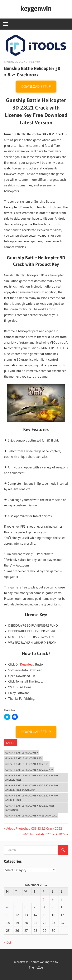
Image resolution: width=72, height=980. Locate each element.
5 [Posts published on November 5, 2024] (16, 907)
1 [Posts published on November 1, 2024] (44, 899)
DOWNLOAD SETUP (36, 87)
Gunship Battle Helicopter (22, 753)
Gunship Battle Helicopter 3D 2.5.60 (27, 764)
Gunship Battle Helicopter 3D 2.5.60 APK (29, 770)
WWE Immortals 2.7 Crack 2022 (44, 834)
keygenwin (36, 8)
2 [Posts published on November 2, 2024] (53, 899)
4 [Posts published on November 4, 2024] (7, 907)
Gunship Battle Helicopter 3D (23, 758)
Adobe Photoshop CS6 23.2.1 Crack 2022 (34, 828)
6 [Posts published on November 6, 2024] (25, 907)
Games (10, 743)
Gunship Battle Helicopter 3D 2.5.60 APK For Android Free (32, 778)
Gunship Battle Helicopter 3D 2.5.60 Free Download (30, 808)
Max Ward (35, 62)
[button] (36, 45)
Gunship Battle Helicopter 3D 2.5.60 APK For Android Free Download (32, 788)
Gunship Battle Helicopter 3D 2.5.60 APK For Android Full (32, 798)
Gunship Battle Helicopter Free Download (31, 816)
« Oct (8, 942)
